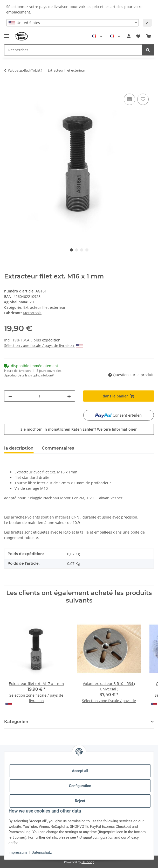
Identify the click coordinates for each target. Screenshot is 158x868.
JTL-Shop (88, 862)
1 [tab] (71, 250)
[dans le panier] (8, 87)
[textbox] (73, 23)
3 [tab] (82, 250)
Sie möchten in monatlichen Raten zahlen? (79, 429)
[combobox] (73, 23)
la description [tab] (19, 448)
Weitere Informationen (117, 429)
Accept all (80, 771)
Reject (80, 801)
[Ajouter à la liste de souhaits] (143, 99)
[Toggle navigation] (7, 34)
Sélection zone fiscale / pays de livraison (43, 345)
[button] (129, 36)
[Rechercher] (148, 50)
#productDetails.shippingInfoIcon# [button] (29, 375)
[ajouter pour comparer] (129, 99)
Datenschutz (42, 852)
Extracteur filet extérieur (44, 307)
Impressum (18, 852)
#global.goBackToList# (25, 70)
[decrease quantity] (10, 396)
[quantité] (40, 396)
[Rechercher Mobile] (73, 50)
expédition (51, 340)
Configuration (80, 786)
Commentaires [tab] (58, 448)
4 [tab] (87, 250)
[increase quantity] (69, 396)
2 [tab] (77, 250)
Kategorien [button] (16, 722)
